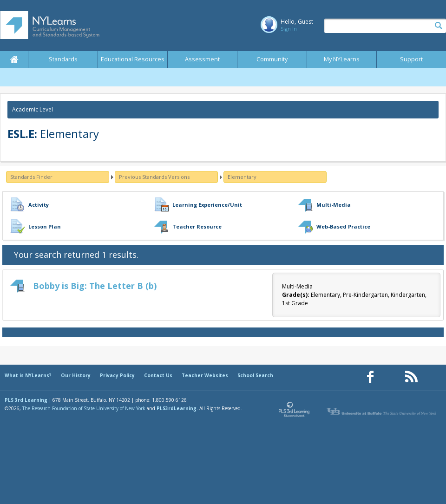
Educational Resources (133, 59)
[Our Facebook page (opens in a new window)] (370, 377)
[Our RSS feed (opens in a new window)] (411, 377)
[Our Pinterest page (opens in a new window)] (391, 377)
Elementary (242, 177)
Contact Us (158, 375)
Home (14, 59)
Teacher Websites (205, 375)
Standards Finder (31, 177)
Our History (76, 375)
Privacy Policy (117, 375)
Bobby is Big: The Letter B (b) (95, 286)
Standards (63, 59)
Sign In (289, 29)
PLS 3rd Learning (26, 400)
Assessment (202, 59)
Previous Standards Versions (154, 177)
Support (411, 59)
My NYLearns (342, 59)
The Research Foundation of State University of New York (84, 408)
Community (272, 59)
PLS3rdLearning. (177, 408)
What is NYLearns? (28, 375)
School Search (255, 375)
